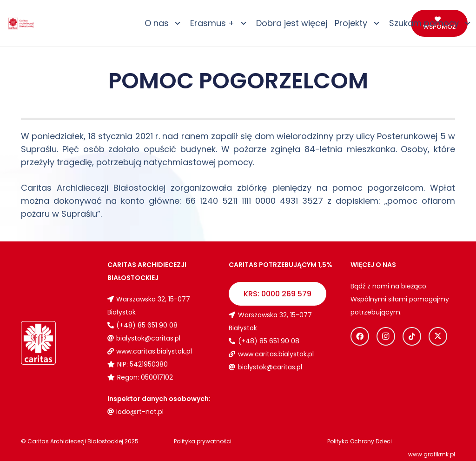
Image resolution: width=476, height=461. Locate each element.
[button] (176, 23)
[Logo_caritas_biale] (38, 343)
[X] (438, 336)
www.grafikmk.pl (432, 454)
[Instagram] (386, 336)
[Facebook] (360, 336)
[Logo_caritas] (21, 23)
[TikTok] (412, 336)
